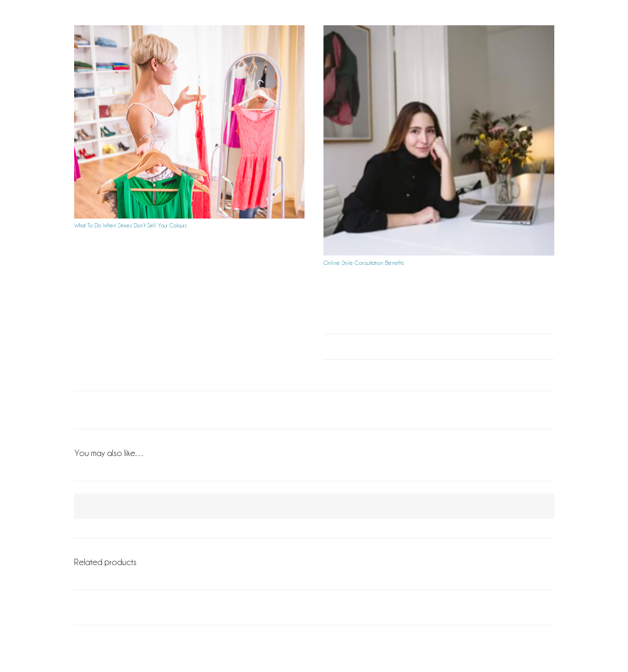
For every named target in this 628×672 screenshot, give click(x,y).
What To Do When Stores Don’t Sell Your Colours (130, 225)
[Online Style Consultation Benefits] (439, 141)
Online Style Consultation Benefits (364, 263)
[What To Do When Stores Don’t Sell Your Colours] (190, 122)
